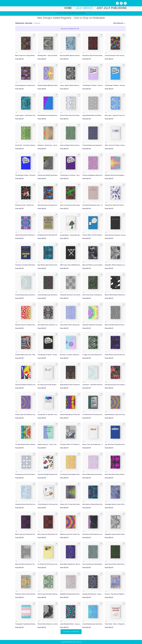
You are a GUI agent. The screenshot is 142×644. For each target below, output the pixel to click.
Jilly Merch (84, 8)
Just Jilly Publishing (112, 8)
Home (68, 8)
